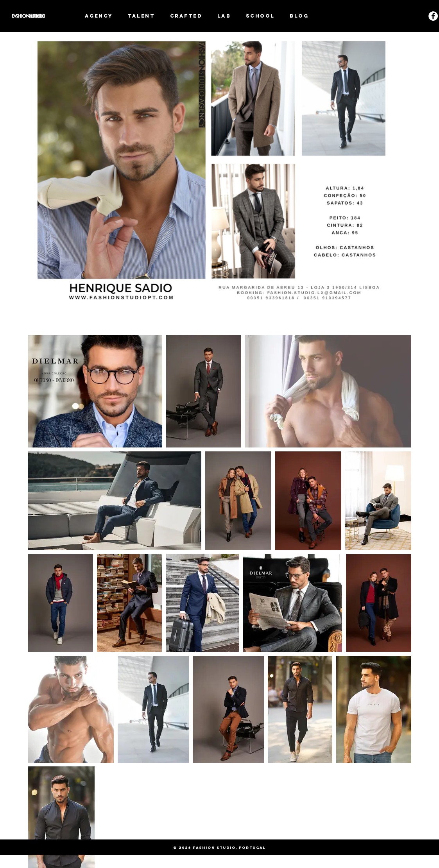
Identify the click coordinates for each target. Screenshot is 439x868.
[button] (142, 16)
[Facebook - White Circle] (433, 16)
